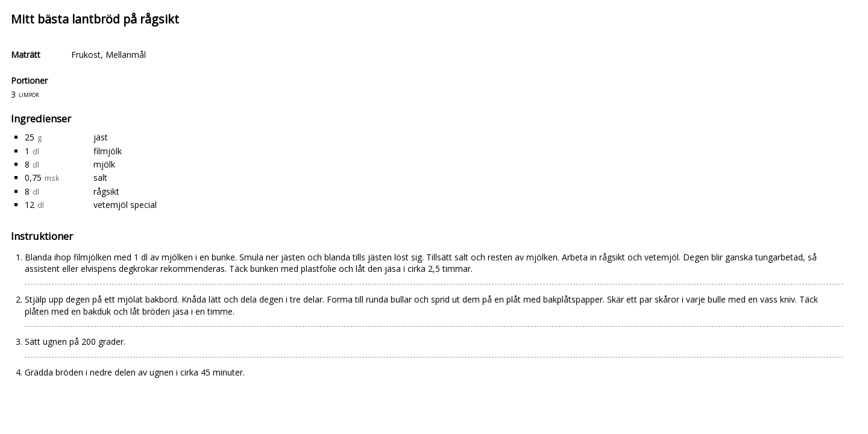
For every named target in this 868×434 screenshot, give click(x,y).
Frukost (86, 55)
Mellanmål (126, 55)
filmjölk (108, 151)
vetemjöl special (125, 205)
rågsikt (106, 191)
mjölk (104, 164)
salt (100, 178)
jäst (101, 137)
